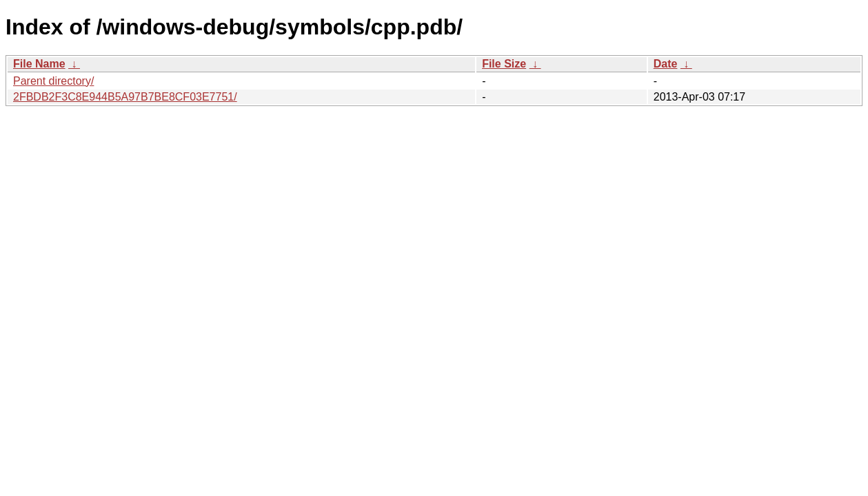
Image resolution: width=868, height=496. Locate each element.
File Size (504, 64)
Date (666, 64)
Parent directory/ (53, 81)
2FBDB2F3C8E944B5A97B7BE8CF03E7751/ (125, 97)
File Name (39, 64)
